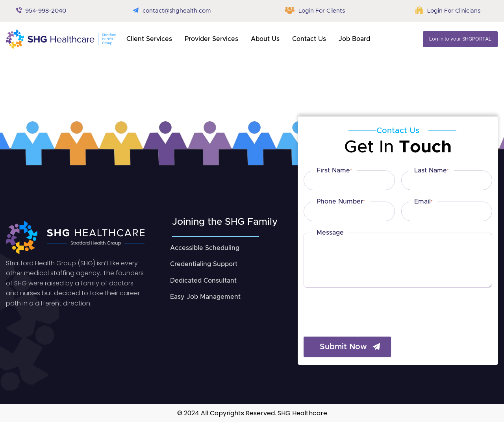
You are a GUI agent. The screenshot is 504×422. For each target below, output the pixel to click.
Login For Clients (322, 11)
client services (149, 39)
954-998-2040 (46, 11)
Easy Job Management (205, 297)
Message (330, 233)
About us (265, 39)
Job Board (354, 39)
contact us (309, 39)
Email (423, 202)
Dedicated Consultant (203, 281)
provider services (211, 39)
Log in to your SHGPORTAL (460, 39)
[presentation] (363, 308)
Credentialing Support (204, 264)
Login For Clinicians (454, 11)
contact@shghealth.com (177, 11)
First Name (334, 171)
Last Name (432, 171)
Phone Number (341, 202)
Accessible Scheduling (205, 248)
